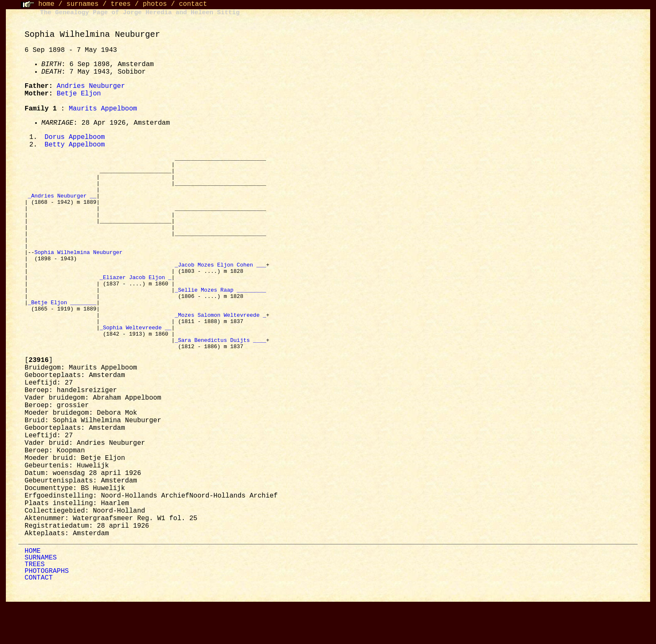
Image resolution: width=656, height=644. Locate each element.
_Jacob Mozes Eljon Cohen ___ (220, 288)
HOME (33, 591)
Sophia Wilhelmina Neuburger (80, 273)
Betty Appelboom (75, 146)
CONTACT (39, 618)
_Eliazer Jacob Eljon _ (136, 303)
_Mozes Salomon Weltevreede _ (220, 348)
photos (155, 4)
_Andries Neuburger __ (62, 205)
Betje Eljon (79, 94)
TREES (35, 604)
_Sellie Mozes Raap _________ (220, 318)
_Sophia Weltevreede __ (136, 363)
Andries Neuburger (91, 86)
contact (193, 4)
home (46, 4)
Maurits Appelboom (103, 109)
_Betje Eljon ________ (62, 333)
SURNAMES (41, 598)
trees (120, 4)
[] (39, 400)
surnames (83, 4)
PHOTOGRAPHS (47, 611)
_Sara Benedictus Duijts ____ (220, 378)
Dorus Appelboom (75, 138)
